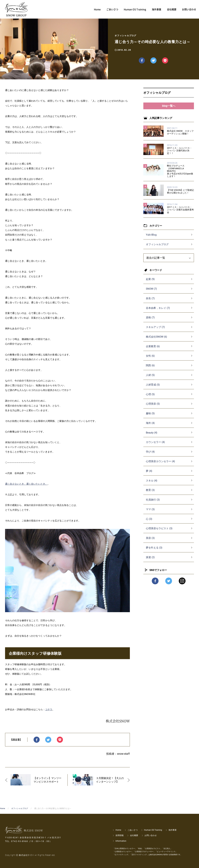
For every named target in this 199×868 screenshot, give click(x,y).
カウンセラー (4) (155, 445)
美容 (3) (150, 541)
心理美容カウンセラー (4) (160, 465)
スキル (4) (152, 484)
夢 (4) (149, 474)
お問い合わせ (151, 835)
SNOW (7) (151, 292)
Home (3, 808)
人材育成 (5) (153, 388)
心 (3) (149, 522)
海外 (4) (150, 426)
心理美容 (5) (153, 407)
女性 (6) (150, 359)
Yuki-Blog (151, 238)
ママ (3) (150, 513)
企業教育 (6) (153, 350)
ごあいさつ (133, 830)
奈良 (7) (150, 302)
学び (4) (150, 455)
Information (121, 841)
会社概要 (134, 835)
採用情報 (120, 835)
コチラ (49, 709)
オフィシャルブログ (157, 248)
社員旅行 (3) (153, 503)
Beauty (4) (152, 436)
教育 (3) (150, 493)
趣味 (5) (150, 417)
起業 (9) (150, 283)
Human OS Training (153, 830)
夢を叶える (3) (154, 551)
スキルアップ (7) (155, 330)
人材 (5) (150, 378)
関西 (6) (150, 369)
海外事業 (173, 830)
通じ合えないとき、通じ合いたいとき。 (26, 484)
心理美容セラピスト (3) (159, 532)
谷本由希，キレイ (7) (158, 311)
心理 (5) (150, 398)
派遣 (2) (150, 561)
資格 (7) (150, 321)
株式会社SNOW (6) (156, 340)
